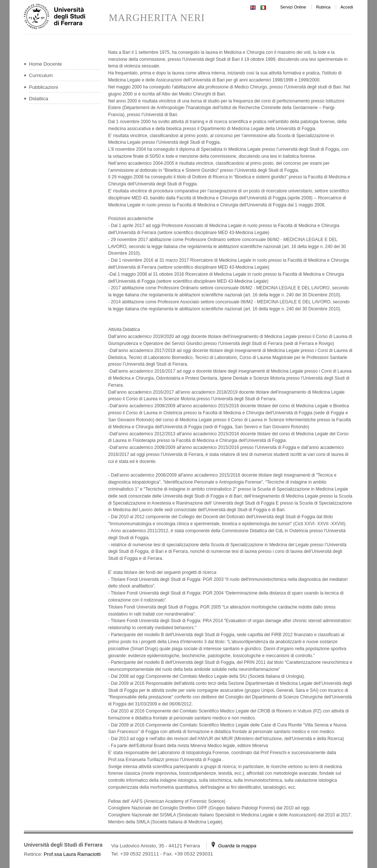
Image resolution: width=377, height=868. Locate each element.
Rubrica (323, 7)
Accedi (347, 7)
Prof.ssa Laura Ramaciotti (72, 854)
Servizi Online (293, 7)
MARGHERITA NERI (157, 18)
